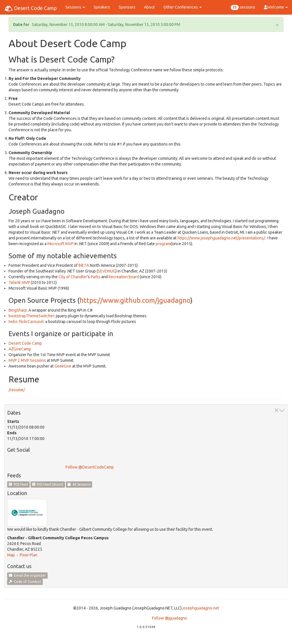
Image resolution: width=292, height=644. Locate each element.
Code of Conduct (25, 582)
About (149, 7)
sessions (243, 7)
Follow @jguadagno (170, 618)
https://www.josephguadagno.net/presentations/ (221, 238)
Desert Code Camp (31, 9)
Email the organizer (27, 575)
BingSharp (18, 310)
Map (11, 555)
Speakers (102, 7)
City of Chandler (73, 277)
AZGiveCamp (20, 349)
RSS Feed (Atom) (48, 484)
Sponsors (127, 7)
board (134, 277)
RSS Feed (18, 484)
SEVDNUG (107, 271)
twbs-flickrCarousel (26, 322)
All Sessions (79, 484)
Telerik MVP (19, 282)
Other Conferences (182, 7)
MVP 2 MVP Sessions (27, 360)
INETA (84, 265)
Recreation (118, 277)
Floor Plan (29, 555)
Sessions (75, 7)
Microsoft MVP (60, 244)
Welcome (276, 7)
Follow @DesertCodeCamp (90, 467)
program (163, 244)
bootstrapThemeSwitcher (31, 316)
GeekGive (63, 366)
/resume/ (17, 390)
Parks (96, 277)
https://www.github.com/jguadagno (135, 300)
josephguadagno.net (201, 608)
